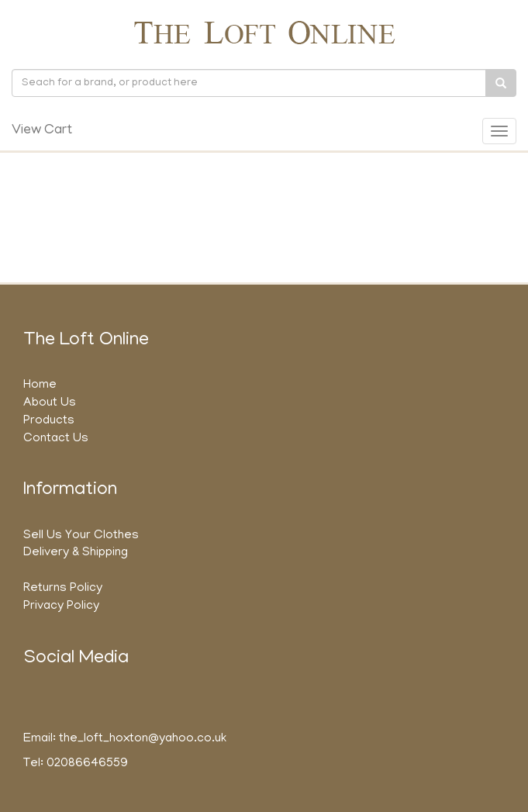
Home (40, 385)
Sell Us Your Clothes (81, 536)
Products (49, 421)
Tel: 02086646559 (76, 764)
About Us (50, 403)
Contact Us (56, 439)
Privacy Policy (61, 606)
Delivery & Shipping (76, 553)
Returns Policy (63, 589)
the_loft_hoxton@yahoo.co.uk (143, 739)
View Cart (42, 131)
